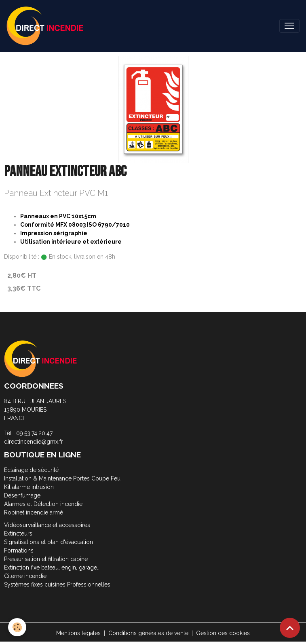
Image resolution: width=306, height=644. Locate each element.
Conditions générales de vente (148, 633)
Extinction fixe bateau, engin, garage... (52, 567)
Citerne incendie (25, 576)
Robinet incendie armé (34, 512)
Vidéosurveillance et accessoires (47, 525)
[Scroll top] (290, 628)
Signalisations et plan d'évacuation (49, 542)
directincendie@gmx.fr (34, 442)
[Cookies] (17, 627)
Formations (19, 550)
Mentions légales (78, 633)
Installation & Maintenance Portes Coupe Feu (62, 478)
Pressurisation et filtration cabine (46, 559)
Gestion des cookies (223, 633)
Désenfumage (22, 495)
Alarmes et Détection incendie (43, 504)
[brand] (46, 26)
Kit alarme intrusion (29, 487)
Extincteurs (18, 533)
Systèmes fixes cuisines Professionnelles (57, 584)
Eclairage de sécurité (31, 470)
